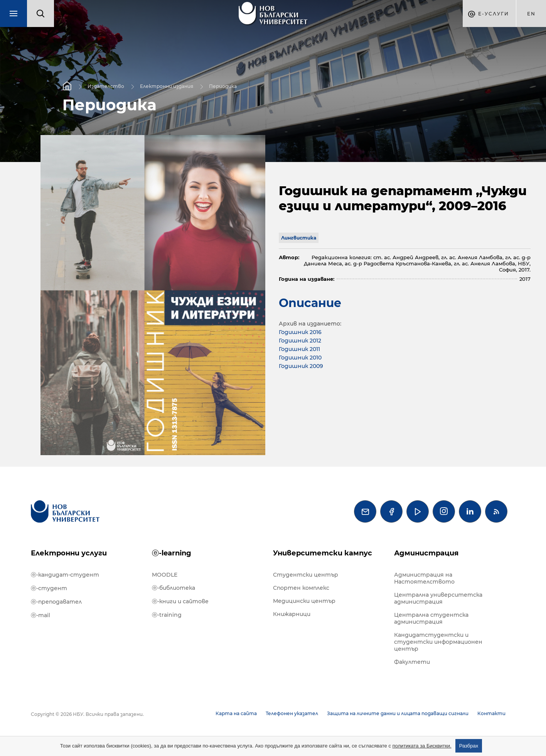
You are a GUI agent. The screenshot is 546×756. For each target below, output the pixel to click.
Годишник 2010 (300, 358)
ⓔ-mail (40, 615)
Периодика (223, 86)
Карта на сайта (236, 713)
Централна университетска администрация (438, 598)
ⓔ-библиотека (174, 588)
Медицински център (304, 601)
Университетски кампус (323, 553)
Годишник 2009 (301, 366)
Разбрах (469, 746)
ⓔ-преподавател (56, 602)
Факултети (412, 662)
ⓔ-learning (172, 553)
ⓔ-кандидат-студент (65, 575)
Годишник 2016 (300, 332)
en (531, 14)
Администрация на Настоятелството (424, 578)
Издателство (106, 86)
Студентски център (306, 575)
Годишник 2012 (300, 341)
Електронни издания (167, 86)
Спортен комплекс (301, 588)
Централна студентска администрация (431, 618)
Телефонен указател (292, 713)
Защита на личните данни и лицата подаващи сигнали (398, 713)
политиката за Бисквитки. (422, 746)
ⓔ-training (167, 615)
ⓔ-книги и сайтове (180, 601)
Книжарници (292, 614)
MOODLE (165, 575)
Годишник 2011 (299, 349)
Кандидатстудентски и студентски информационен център (438, 642)
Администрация (426, 553)
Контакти (491, 713)
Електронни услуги (69, 553)
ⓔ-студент (49, 588)
